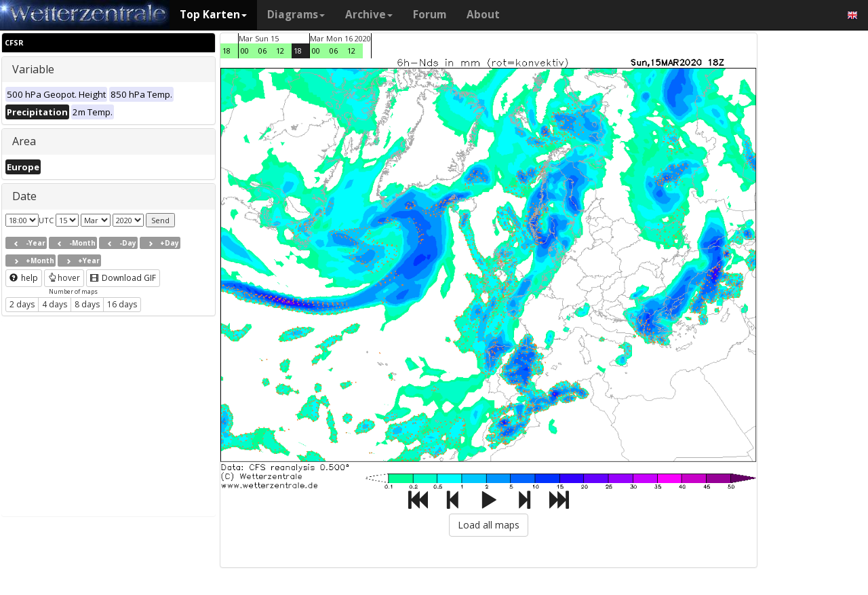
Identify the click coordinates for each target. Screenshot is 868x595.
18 (226, 51)
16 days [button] (122, 304)
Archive (369, 15)
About (483, 15)
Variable (33, 69)
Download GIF (123, 278)
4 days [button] (55, 304)
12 (280, 51)
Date (24, 196)
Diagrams (296, 15)
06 (262, 51)
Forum (430, 15)
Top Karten (213, 15)
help (24, 278)
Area (24, 141)
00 (245, 51)
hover (64, 278)
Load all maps (489, 525)
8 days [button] (87, 304)
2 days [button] (22, 304)
